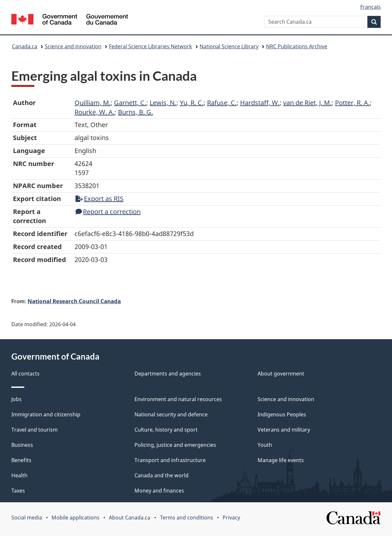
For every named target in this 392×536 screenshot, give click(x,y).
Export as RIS (99, 199)
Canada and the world (161, 475)
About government (281, 374)
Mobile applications (75, 518)
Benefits (21, 460)
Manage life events (281, 460)
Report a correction (108, 212)
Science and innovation (73, 46)
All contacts (25, 374)
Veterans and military (284, 430)
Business (22, 445)
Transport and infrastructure (170, 460)
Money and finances (159, 491)
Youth (265, 445)
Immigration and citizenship (46, 414)
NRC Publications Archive (297, 46)
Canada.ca (25, 46)
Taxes (18, 491)
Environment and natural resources (178, 399)
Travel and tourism (35, 430)
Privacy (231, 518)
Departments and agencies (168, 374)
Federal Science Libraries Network (150, 46)
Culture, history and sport (166, 430)
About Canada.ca (130, 518)
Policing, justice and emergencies (175, 445)
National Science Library (229, 46)
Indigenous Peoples (282, 414)
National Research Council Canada (74, 301)
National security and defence (171, 414)
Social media (27, 518)
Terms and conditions (187, 518)
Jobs (17, 399)
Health (19, 475)
